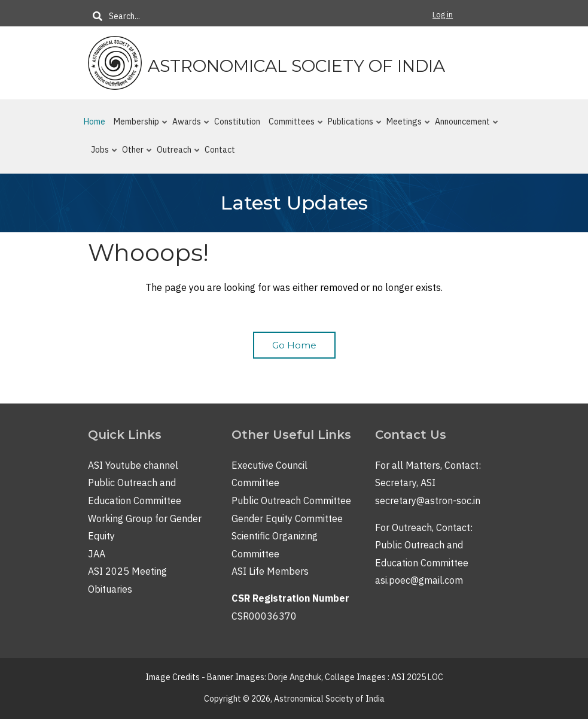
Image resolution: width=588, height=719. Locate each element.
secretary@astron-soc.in (428, 500)
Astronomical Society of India (296, 66)
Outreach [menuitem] (176, 154)
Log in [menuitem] (443, 15)
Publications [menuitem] (352, 126)
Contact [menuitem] (220, 150)
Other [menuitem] (134, 154)
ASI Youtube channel (133, 465)
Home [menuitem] (95, 122)
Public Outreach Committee (291, 500)
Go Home (294, 345)
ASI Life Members (270, 571)
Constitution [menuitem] (237, 122)
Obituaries (110, 589)
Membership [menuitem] (138, 126)
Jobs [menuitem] (101, 154)
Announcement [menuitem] (464, 126)
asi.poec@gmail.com (419, 580)
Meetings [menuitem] (406, 126)
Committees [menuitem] (293, 126)
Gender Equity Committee (287, 518)
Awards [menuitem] (188, 126)
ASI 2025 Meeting (127, 571)
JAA (97, 554)
